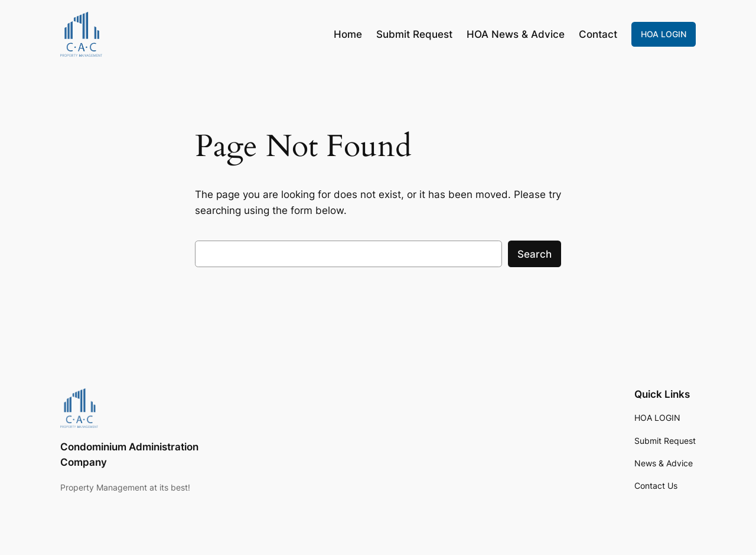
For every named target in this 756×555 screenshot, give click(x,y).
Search (535, 254)
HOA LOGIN (664, 34)
